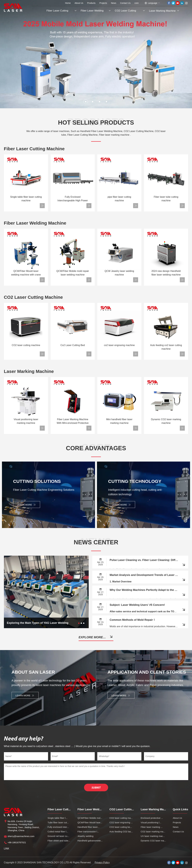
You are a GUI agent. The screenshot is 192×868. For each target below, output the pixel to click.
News (114, 3)
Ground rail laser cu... (58, 836)
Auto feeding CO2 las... (121, 832)
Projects (103, 3)
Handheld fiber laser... (88, 827)
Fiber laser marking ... (152, 827)
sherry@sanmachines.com (21, 836)
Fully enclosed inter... (58, 827)
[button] (86, 102)
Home (68, 3)
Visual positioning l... (151, 822)
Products (91, 3)
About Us (79, 3)
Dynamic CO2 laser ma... (153, 841)
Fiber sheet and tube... (59, 841)
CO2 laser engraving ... (121, 822)
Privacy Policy (102, 862)
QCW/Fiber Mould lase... (90, 822)
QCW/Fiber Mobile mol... (90, 818)
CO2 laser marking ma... (153, 832)
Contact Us (125, 3)
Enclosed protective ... (152, 818)
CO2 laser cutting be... (121, 827)
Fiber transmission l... (88, 832)
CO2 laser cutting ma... (121, 818)
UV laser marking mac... (153, 836)
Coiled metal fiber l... (58, 832)
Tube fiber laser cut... (58, 822)
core (137, 3)
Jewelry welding (85, 836)
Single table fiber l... (58, 818)
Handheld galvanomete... (90, 841)
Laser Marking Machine (162, 11)
